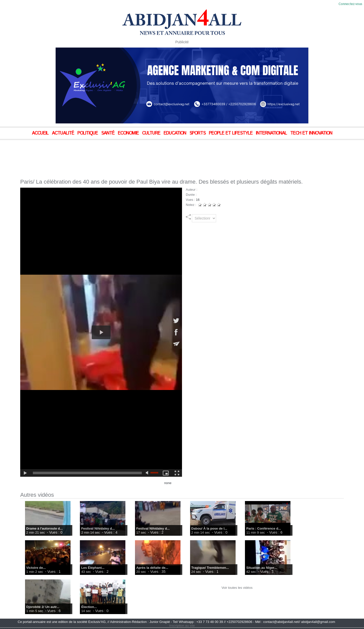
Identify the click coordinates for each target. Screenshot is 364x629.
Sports (198, 133)
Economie (129, 133)
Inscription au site (182, 626)
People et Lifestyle (231, 133)
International (272, 133)
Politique (88, 133)
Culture (152, 133)
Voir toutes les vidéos (237, 588)
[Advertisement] (126, 154)
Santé (108, 133)
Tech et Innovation (311, 133)
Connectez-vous (350, 4)
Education (175, 133)
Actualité (64, 133)
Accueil (41, 133)
